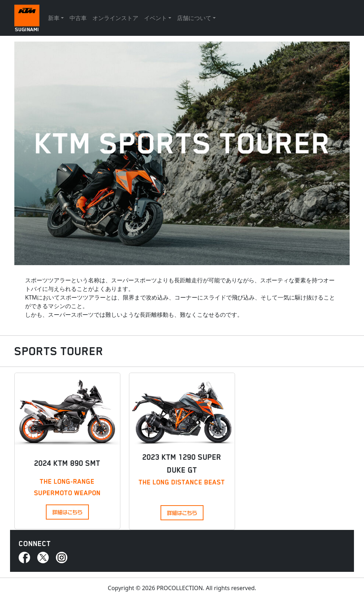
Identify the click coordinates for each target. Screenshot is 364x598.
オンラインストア (115, 18)
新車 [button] (54, 18)
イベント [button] (155, 18)
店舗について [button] (194, 18)
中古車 (78, 18)
